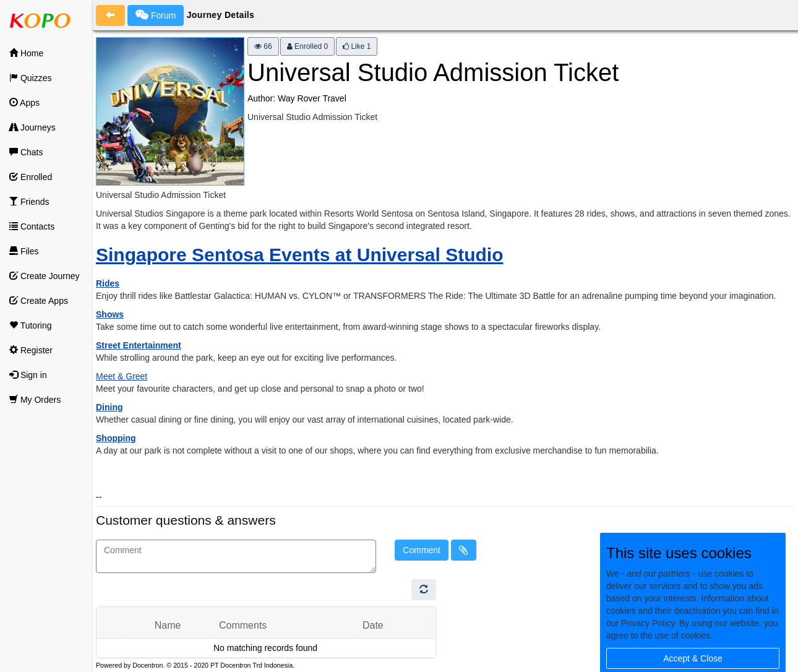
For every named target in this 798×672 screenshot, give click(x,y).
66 (263, 46)
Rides (108, 283)
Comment (422, 550)
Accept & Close (693, 658)
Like (357, 46)
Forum (156, 15)
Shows (110, 314)
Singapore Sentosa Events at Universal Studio (300, 255)
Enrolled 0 (307, 46)
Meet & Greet (122, 376)
